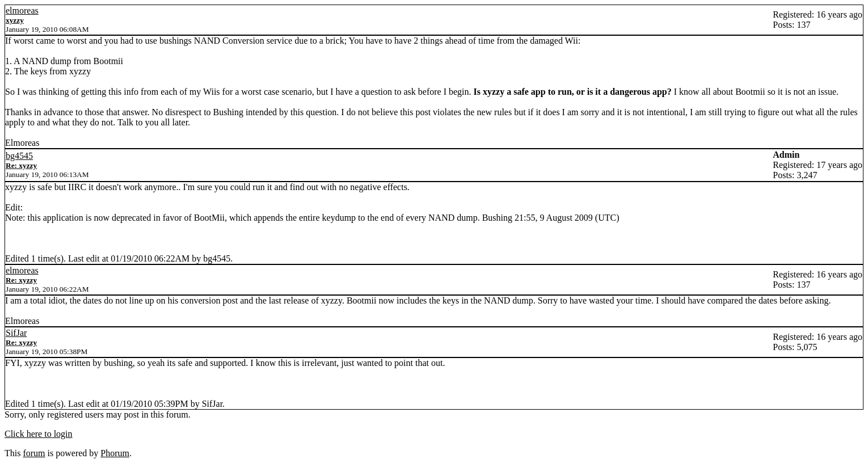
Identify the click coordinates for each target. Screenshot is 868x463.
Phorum (115, 453)
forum (34, 453)
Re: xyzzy (21, 165)
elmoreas (22, 10)
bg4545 (19, 156)
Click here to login (39, 434)
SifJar (16, 333)
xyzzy (15, 20)
